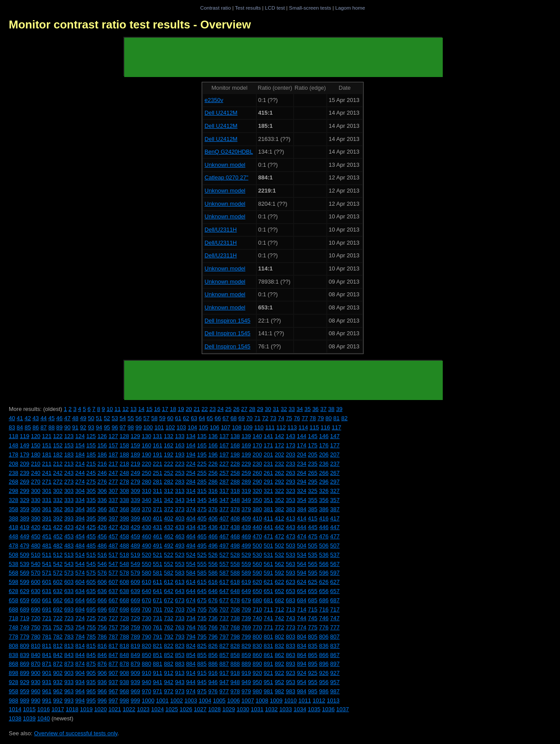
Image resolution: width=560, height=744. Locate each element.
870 (36, 664)
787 (113, 637)
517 (113, 555)
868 (14, 664)
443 (290, 527)
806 (324, 637)
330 (36, 500)
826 (213, 646)
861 (269, 655)
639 (136, 591)
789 (136, 637)
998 (124, 700)
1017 (58, 709)
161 (157, 445)
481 (47, 546)
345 (202, 500)
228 (235, 464)
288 (235, 482)
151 (47, 445)
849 (136, 655)
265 (313, 473)
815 (91, 646)
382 (280, 509)
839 (24, 655)
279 (136, 482)
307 (113, 491)
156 (102, 445)
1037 (343, 709)
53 (115, 418)
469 (246, 536)
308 (124, 491)
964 (80, 691)
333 (69, 500)
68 (234, 418)
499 (246, 546)
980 (257, 691)
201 (269, 454)
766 (213, 627)
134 (191, 436)
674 (191, 600)
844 (80, 655)
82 (344, 418)
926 (324, 673)
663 (69, 600)
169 (246, 445)
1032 (271, 709)
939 (136, 682)
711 (269, 609)
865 (313, 655)
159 (136, 445)
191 (157, 454)
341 (157, 500)
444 (302, 527)
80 (329, 418)
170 (257, 445)
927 (335, 673)
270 (36, 482)
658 (14, 600)
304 (80, 491)
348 (235, 500)
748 (14, 627)
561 (269, 564)
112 (281, 427)
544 (80, 564)
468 (235, 536)
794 (191, 637)
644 (191, 591)
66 (217, 418)
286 (213, 482)
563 (290, 564)
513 (69, 555)
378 (235, 509)
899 (24, 673)
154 (80, 445)
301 (47, 491)
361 (47, 509)
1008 (262, 700)
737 (224, 618)
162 (169, 445)
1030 (243, 709)
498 (235, 546)
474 (302, 536)
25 (228, 409)
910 (147, 673)
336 (102, 500)
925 (313, 673)
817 (113, 646)
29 (260, 409)
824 (191, 646)
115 (315, 427)
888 (235, 664)
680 (257, 600)
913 (180, 673)
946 (213, 682)
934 (80, 682)
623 (290, 582)
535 (313, 555)
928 (14, 682)
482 (58, 546)
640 (147, 591)
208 (14, 464)
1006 (233, 700)
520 (147, 555)
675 (202, 600)
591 (269, 573)
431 (157, 527)
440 (257, 527)
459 (136, 536)
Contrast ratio (215, 8)
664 (80, 600)
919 (246, 673)
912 (169, 673)
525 (202, 555)
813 (69, 646)
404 (191, 518)
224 (191, 464)
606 (102, 582)
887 (224, 664)
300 (36, 491)
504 (302, 546)
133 (180, 436)
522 (169, 555)
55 (130, 418)
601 (47, 582)
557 (224, 564)
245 (91, 473)
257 (224, 473)
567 (335, 564)
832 (280, 646)
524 (191, 555)
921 (269, 673)
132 (169, 436)
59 (162, 418)
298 (14, 491)
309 (136, 491)
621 (269, 582)
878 (124, 664)
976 (213, 691)
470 (257, 536)
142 (280, 436)
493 (180, 546)
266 (324, 473)
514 (80, 555)
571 (47, 573)
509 (24, 555)
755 (91, 627)
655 (313, 591)
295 (313, 482)
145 (313, 436)
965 (91, 691)
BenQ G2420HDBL (229, 152)
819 (136, 646)
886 (213, 664)
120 (36, 436)
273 (69, 482)
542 (58, 564)
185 (91, 454)
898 (14, 673)
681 (269, 600)
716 (324, 609)
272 (58, 482)
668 (124, 600)
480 (36, 546)
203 (290, 454)
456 (102, 536)
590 (257, 573)
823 (180, 646)
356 (324, 500)
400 (147, 518)
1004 (205, 700)
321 (269, 491)
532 (280, 555)
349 (246, 500)
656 (324, 591)
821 (157, 646)
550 (147, 564)
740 (257, 618)
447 (335, 527)
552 (169, 564)
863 (290, 655)
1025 (172, 709)
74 (281, 418)
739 (246, 618)
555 (202, 564)
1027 (200, 709)
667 (113, 600)
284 (191, 482)
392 (58, 518)
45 (51, 418)
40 (12, 418)
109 (248, 427)
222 (169, 464)
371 (157, 509)
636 (102, 591)
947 (224, 682)
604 (80, 582)
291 (269, 482)
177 (335, 445)
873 (69, 664)
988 (14, 700)
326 (324, 491)
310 (147, 491)
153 (69, 445)
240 (36, 473)
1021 (115, 709)
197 (224, 454)
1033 (285, 709)
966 (102, 691)
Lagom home (350, 8)
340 (147, 500)
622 (280, 582)
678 (235, 600)
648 (235, 591)
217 (113, 464)
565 (313, 564)
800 (257, 637)
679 (246, 600)
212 (58, 464)
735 (202, 618)
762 (169, 627)
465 (202, 536)
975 (202, 691)
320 (257, 491)
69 (241, 418)
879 (136, 664)
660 (36, 600)
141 (269, 436)
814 (80, 646)
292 (280, 482)
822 (169, 646)
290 (257, 482)
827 (224, 646)
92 (83, 427)
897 (335, 664)
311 (157, 491)
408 (235, 518)
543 (69, 564)
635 (91, 591)
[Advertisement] (283, 57)
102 (170, 427)
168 (235, 445)
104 (192, 427)
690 (36, 609)
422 (58, 527)
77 (304, 418)
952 (280, 682)
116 (325, 427)
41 (20, 418)
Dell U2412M (221, 113)
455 (91, 536)
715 (313, 609)
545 (91, 564)
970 (147, 691)
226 (213, 464)
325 (313, 491)
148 (14, 445)
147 (335, 436)
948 (235, 682)
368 (124, 509)
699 (136, 609)
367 (113, 509)
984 (302, 691)
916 (213, 673)
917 (224, 673)
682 (280, 600)
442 (280, 527)
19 (181, 409)
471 (269, 536)
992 (58, 700)
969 (136, 691)
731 (157, 618)
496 (213, 546)
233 (290, 464)
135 (202, 436)
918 (235, 673)
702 (169, 609)
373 (180, 509)
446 (324, 527)
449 (24, 536)
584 (191, 573)
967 (113, 691)
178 (14, 454)
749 (24, 627)
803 (290, 637)
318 (235, 491)
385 (313, 509)
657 (335, 591)
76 (297, 418)
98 (130, 427)
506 (324, 546)
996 (102, 700)
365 (91, 509)
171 (269, 445)
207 (335, 454)
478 (14, 546)
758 (124, 627)
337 (113, 500)
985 (313, 691)
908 (124, 673)
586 (213, 573)
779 (24, 637)
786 (102, 637)
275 (91, 482)
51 (99, 418)
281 (157, 482)
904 (80, 673)
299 (24, 491)
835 (313, 646)
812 (58, 646)
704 (191, 609)
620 (257, 582)
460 (147, 536)
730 (147, 618)
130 (147, 436)
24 (220, 409)
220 (147, 464)
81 (336, 418)
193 (180, 454)
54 (122, 418)
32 (284, 409)
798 (235, 637)
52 (107, 418)
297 (335, 482)
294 (302, 482)
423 (69, 527)
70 (249, 418)
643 (180, 591)
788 (124, 637)
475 (313, 536)
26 (236, 409)
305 (91, 491)
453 (69, 536)
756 (102, 627)
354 (302, 500)
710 (257, 609)
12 (126, 409)
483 (69, 546)
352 (280, 500)
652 (280, 591)
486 (102, 546)
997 (113, 700)
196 (213, 454)
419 (24, 527)
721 (47, 618)
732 (169, 618)
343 (180, 500)
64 (202, 418)
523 (180, 555)
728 (124, 618)
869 (24, 664)
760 (147, 627)
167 (224, 445)
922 (280, 673)
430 (147, 527)
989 (24, 700)
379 (246, 509)
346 (213, 500)
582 (169, 573)
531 (269, 555)
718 (14, 618)
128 (124, 436)
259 (246, 473)
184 (80, 454)
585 (202, 573)
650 (257, 591)
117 (336, 427)
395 (91, 518)
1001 (162, 700)
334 (80, 500)
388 (14, 518)
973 (180, 691)
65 (210, 418)
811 (47, 646)
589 (246, 573)
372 (169, 509)
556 (213, 564)
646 (213, 591)
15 (149, 409)
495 (202, 546)
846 (102, 655)
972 (169, 691)
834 (302, 646)
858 (235, 655)
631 (47, 591)
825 (202, 646)
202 (280, 454)
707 (224, 609)
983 (290, 691)
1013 (333, 700)
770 (257, 627)
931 (47, 682)
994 (80, 700)
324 (302, 491)
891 (269, 664)
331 (47, 500)
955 (313, 682)
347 (224, 500)
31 (276, 409)
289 (246, 482)
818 (124, 646)
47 (67, 418)
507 (335, 546)
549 (136, 564)
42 (28, 418)
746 (324, 618)
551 (157, 564)
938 (124, 682)
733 (180, 618)
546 (102, 564)
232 (280, 464)
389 (24, 518)
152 (58, 445)
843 (69, 655)
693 (69, 609)
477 (335, 536)
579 (136, 573)
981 (269, 691)
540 (36, 564)
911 (157, 673)
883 (180, 664)
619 (246, 582)
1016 (44, 709)
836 (324, 646)
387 (335, 509)
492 (169, 546)
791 (157, 637)
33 (292, 409)
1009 (276, 700)
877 (113, 664)
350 (257, 500)
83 (12, 427)
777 (335, 627)
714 (302, 609)
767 (224, 627)
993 (69, 700)
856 (213, 655)
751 (47, 627)
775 (313, 627)
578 (124, 573)
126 (102, 436)
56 (139, 418)
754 (80, 627)
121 (47, 436)
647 (224, 591)
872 (58, 664)
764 (191, 627)
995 (91, 700)
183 (69, 454)
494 (191, 546)
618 (235, 582)
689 (24, 609)
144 (302, 436)
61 (178, 418)
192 (169, 454)
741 (269, 618)
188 (124, 454)
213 (69, 464)
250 (147, 473)
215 (91, 464)
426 (102, 527)
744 (302, 618)
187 (113, 454)
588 (235, 573)
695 (91, 609)
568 (14, 573)
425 (91, 527)
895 (313, 664)
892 (280, 664)
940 (147, 682)
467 (224, 536)
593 (290, 573)
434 (191, 527)
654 (302, 591)
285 (202, 482)
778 (14, 637)
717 (335, 609)
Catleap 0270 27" (227, 177)
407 (224, 518)
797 (224, 637)
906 (102, 673)
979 (246, 691)
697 (113, 609)
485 (91, 546)
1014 (15, 709)
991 (47, 700)
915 (202, 673)
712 (280, 609)
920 (257, 673)
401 (157, 518)
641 (157, 591)
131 (157, 436)
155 (91, 445)
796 (213, 637)
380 (257, 509)
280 (147, 482)
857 (224, 655)
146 (324, 436)
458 (124, 536)
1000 (148, 700)
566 (324, 564)
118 (14, 436)
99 (139, 427)
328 (14, 500)
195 (202, 454)
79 (321, 418)
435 (202, 527)
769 (246, 627)
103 (182, 427)
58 (154, 418)
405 (202, 518)
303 (69, 491)
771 (269, 627)
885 (202, 664)
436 (213, 527)
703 (180, 609)
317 (224, 491)
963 (69, 691)
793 (180, 637)
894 (302, 664)
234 (302, 464)
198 (235, 454)
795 (202, 637)
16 (157, 409)
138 (235, 436)
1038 (15, 718)
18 (173, 409)
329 (24, 500)
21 (196, 409)
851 (157, 655)
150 (36, 445)
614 (191, 582)
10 (109, 409)
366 (102, 509)
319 (246, 491)
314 (191, 491)
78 (313, 418)
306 (102, 491)
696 (102, 609)
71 (257, 418)
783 (69, 637)
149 (24, 445)
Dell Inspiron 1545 (228, 321)
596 (324, 573)
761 (157, 627)
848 (124, 655)
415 (313, 518)
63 (194, 418)
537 (335, 555)
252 (169, 473)
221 (157, 464)
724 (80, 618)
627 (335, 582)
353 (290, 500)
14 (141, 409)
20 (189, 409)
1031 (257, 709)
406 (213, 518)
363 (69, 509)
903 (69, 673)
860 (257, 655)
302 (58, 491)
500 (257, 546)
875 (91, 664)
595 (313, 573)
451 (47, 536)
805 (313, 637)
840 (36, 655)
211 (47, 464)
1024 (157, 709)
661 (47, 600)
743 (290, 618)
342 (169, 500)
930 (36, 682)
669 (136, 600)
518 (124, 555)
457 (113, 536)
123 (69, 436)
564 (302, 564)
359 (24, 509)
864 (302, 655)
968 (124, 691)
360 (36, 509)
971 (157, 691)
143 (290, 436)
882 (169, 664)
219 (136, 464)
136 (213, 436)
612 (169, 582)
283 (180, 482)
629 (24, 591)
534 (302, 555)
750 (36, 627)
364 (80, 509)
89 (59, 427)
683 (290, 600)
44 (43, 418)
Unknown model (225, 165)
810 (36, 646)
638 (124, 591)
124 (80, 436)
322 (280, 491)
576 (102, 573)
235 (313, 464)
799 (246, 637)
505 (313, 546)
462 (169, 536)
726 (102, 618)
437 (224, 527)
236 (324, 464)
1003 (191, 700)
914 (191, 673)
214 (80, 464)
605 (91, 582)
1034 (300, 709)
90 (67, 427)
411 (269, 518)
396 (102, 518)
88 (51, 427)
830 (257, 646)
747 (335, 618)
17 (165, 409)
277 (113, 482)
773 (290, 627)
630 (36, 591)
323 (290, 491)
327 (335, 491)
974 (191, 691)
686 (324, 600)
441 (269, 527)
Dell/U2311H (221, 230)
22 (205, 409)
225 (202, 464)
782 (58, 637)
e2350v (214, 100)
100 (148, 427)
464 (191, 536)
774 (302, 627)
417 (335, 518)
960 (36, 691)
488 (124, 546)
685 (313, 600)
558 (235, 564)
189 (136, 454)
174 (302, 445)
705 (202, 609)
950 (257, 682)
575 (91, 573)
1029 (229, 709)
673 (180, 600)
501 (269, 546)
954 (302, 682)
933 (69, 682)
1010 (290, 700)
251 (157, 473)
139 (246, 436)
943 (180, 682)
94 (99, 427)
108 (237, 427)
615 (202, 582)
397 (113, 518)
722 (58, 618)
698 (124, 609)
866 (324, 655)
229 (246, 464)
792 (169, 637)
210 (36, 464)
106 (215, 427)
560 (257, 564)
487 (113, 546)
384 (302, 509)
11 (118, 409)
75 (289, 418)
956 (324, 682)
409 (246, 518)
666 (102, 600)
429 (136, 527)
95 (107, 427)
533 (290, 555)
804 (302, 637)
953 (290, 682)
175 (313, 445)
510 (36, 555)
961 (47, 691)
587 (224, 573)
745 (313, 618)
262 (280, 473)
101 (159, 427)
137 (224, 436)
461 (157, 536)
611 (157, 582)
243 (69, 473)
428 (124, 527)
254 (191, 473)
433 (180, 527)
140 (257, 436)
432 (169, 527)
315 (202, 491)
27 (244, 409)
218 (124, 464)
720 (36, 618)
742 (280, 618)
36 (315, 409)
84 (20, 427)
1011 (305, 700)
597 (335, 573)
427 (113, 527)
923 (290, 673)
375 (202, 509)
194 (191, 454)
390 (36, 518)
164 (191, 445)
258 (235, 473)
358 (14, 509)
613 (180, 582)
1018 (72, 709)
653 (290, 591)
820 (147, 646)
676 (213, 600)
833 (290, 646)
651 (269, 591)
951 (269, 682)
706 (213, 609)
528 (235, 555)
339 (136, 500)
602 (58, 582)
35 (308, 409)
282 (169, 482)
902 (58, 673)
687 (335, 600)
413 (290, 518)
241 (47, 473)
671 (157, 600)
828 (235, 646)
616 (213, 582)
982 (280, 691)
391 (47, 518)
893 (290, 664)
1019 (86, 709)
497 (224, 546)
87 (43, 427)
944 (191, 682)
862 (280, 655)
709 (246, 609)
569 (24, 573)
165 (202, 445)
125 (91, 436)
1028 (215, 709)
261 (269, 473)
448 (14, 536)
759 (136, 627)
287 (224, 482)
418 (14, 527)
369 (136, 509)
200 (257, 454)
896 (324, 664)
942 (169, 682)
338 (124, 500)
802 (280, 637)
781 (47, 637)
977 (224, 691)
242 (58, 473)
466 (213, 536)
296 (324, 482)
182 (58, 454)
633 (69, 591)
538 (14, 564)
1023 (143, 709)
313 (180, 491)
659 (24, 600)
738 (235, 618)
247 (113, 473)
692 (58, 609)
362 (58, 509)
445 (313, 527)
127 (113, 436)
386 (324, 509)
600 (36, 582)
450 (36, 536)
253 (180, 473)
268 (14, 482)
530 (257, 555)
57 (147, 418)
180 (36, 454)
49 (83, 418)
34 (300, 409)
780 (36, 637)
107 (226, 427)
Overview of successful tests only (76, 733)
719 (24, 618)
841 (47, 655)
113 (292, 427)
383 (290, 509)
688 (14, 609)
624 (302, 582)
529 (246, 555)
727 (113, 618)
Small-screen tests (310, 8)
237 (335, 464)
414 (302, 518)
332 (58, 500)
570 (36, 573)
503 (290, 546)
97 (122, 427)
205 (313, 454)
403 (180, 518)
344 (191, 500)
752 (58, 627)
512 (58, 555)
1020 (100, 709)
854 (191, 655)
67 (226, 418)
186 (102, 454)
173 (290, 445)
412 (280, 518)
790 (147, 637)
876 (102, 664)
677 (224, 600)
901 (47, 673)
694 (80, 609)
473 (290, 536)
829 (246, 646)
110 (259, 427)
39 (339, 409)
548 (124, 564)
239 (24, 473)
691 (47, 609)
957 (335, 682)
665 (91, 600)
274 (80, 482)
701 (157, 609)
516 (102, 555)
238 (14, 473)
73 (273, 418)
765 (202, 627)
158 (124, 445)
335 (91, 500)
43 (35, 418)
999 (136, 700)
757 (113, 627)
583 (180, 573)
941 (157, 682)
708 (235, 609)
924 (302, 673)
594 (302, 573)
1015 (30, 709)
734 (191, 618)
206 (324, 454)
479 (24, 546)
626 (324, 582)
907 (113, 673)
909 (136, 673)
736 (213, 618)
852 (169, 655)
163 (180, 445)
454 (80, 536)
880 (147, 664)
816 (102, 646)
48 (75, 418)
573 (69, 573)
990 (36, 700)
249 (136, 473)
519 (136, 555)
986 (324, 691)
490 (147, 546)
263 (290, 473)
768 (235, 627)
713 (290, 609)
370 (147, 509)
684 (302, 600)
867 (335, 655)
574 (80, 573)
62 (186, 418)
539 (24, 564)
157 (113, 445)
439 (246, 527)
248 (124, 473)
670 (147, 600)
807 (335, 637)
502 (280, 546)
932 (58, 682)
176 (324, 445)
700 (147, 609)
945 (202, 682)
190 (147, 454)
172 (280, 445)
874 (80, 664)
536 (324, 555)
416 (324, 518)
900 (36, 673)
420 (36, 527)
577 (113, 573)
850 (147, 655)
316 (213, 491)
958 (14, 691)
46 (59, 418)
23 (213, 409)
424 (80, 527)
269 (24, 482)
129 (136, 436)
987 (335, 691)
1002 (177, 700)
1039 (30, 718)
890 (257, 664)
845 (91, 655)
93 (91, 427)
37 (323, 409)
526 (213, 555)
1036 (328, 709)
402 (169, 518)
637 (113, 591)
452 (58, 536)
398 (124, 518)
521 (157, 555)
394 (80, 518)
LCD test (275, 8)
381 (269, 509)
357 (335, 500)
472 (280, 536)
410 (257, 518)
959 (24, 691)
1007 (248, 700)
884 (191, 664)
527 (224, 555)
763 (180, 627)
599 (24, 582)
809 (24, 646)
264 (302, 473)
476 (324, 536)
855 (202, 655)
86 (35, 427)
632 (58, 591)
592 (280, 573)
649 (246, 591)
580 (147, 573)
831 (269, 646)
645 (202, 591)
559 (246, 564)
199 (246, 454)
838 (14, 655)
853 (180, 655)
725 (91, 618)
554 (191, 564)
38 (331, 409)
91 (75, 427)
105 (203, 427)
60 (170, 418)
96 (115, 427)
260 (257, 473)
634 (80, 591)
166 (213, 445)
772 (280, 627)
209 (24, 464)
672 (169, 600)
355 (313, 500)
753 (69, 627)
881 (157, 664)
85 (28, 427)
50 (91, 418)
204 (302, 454)
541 (47, 564)
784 (80, 637)
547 (113, 564)
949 (246, 682)
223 (180, 464)
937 (113, 682)
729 (136, 618)
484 (80, 546)
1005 (219, 700)
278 (124, 482)
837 (335, 646)
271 (47, 482)
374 (191, 509)
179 (24, 454)
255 (202, 473)
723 (69, 618)
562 (280, 564)
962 (58, 691)
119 (24, 436)
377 (224, 509)
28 (252, 409)
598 (14, 582)
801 (269, 637)
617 (224, 582)
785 (91, 637)
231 (269, 464)
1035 (314, 709)
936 (102, 682)
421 (47, 527)
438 (235, 527)
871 (47, 664)
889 (246, 664)
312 (169, 491)
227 (224, 464)
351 (269, 500)
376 (213, 509)
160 (147, 445)
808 (14, 646)
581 (157, 573)
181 (47, 454)
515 (91, 555)
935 (91, 682)
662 (58, 600)
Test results (248, 8)
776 (324, 627)
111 (270, 427)
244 (80, 473)
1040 (44, 718)
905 (91, 673)
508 (14, 555)
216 (102, 464)
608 (124, 582)
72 (265, 418)
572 (58, 573)
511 (47, 555)
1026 (186, 709)
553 (180, 564)
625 (313, 582)
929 (24, 682)
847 (113, 655)
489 (136, 546)
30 (268, 409)
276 (102, 482)
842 (58, 655)
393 (69, 518)
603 (69, 582)
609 (136, 582)
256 (213, 473)
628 (14, 591)
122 (58, 436)
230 (257, 464)
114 (303, 427)
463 (180, 536)
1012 (319, 700)
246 (102, 473)
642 (169, 591)
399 (136, 518)
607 (113, 582)
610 (147, 582)
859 (246, 655)
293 (290, 482)
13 (133, 409)
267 (335, 473)
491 (157, 546)
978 (235, 691)
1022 (129, 709)
